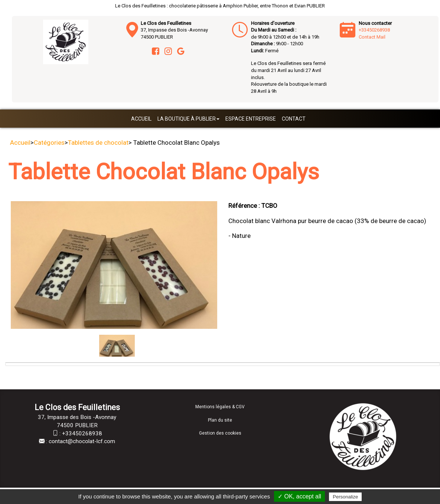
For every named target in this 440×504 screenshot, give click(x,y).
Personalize (345, 497)
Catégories (49, 143)
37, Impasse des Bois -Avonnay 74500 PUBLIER (174, 30)
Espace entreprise (251, 119)
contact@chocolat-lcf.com (82, 441)
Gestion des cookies (220, 433)
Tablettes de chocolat (98, 143)
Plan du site (220, 420)
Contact (294, 119)
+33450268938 (374, 30)
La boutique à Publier (188, 119)
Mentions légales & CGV (220, 407)
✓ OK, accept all (299, 496)
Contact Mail (372, 37)
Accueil (141, 119)
